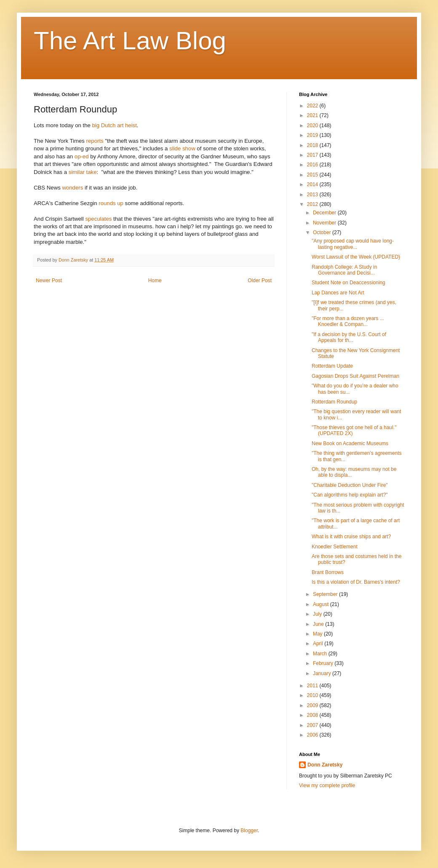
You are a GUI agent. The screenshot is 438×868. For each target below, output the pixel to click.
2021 (313, 115)
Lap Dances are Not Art (338, 293)
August (322, 604)
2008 (313, 715)
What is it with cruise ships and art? (351, 537)
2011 (313, 686)
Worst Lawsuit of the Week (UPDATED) (356, 257)
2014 (313, 184)
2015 (313, 175)
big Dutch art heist (115, 125)
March (321, 654)
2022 (313, 106)
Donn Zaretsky (325, 765)
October (323, 232)
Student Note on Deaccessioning (349, 283)
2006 (313, 735)
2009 (313, 705)
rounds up (111, 203)
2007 (313, 725)
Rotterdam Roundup (334, 402)
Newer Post (49, 280)
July (318, 614)
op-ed (82, 156)
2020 (313, 126)
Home (155, 280)
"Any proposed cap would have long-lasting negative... (353, 244)
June (319, 624)
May (318, 634)
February (324, 663)
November (325, 223)
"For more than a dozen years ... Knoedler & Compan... (348, 321)
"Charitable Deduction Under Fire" (350, 485)
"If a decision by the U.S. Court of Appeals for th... (349, 337)
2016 (313, 165)
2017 (313, 155)
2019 (313, 135)
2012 (313, 204)
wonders (72, 188)
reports (95, 141)
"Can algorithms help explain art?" (350, 495)
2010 (313, 695)
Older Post (260, 280)
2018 (313, 145)
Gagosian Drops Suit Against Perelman (355, 376)
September (326, 594)
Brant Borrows (328, 572)
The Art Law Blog (130, 41)
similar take (83, 172)
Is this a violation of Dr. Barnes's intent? (356, 582)
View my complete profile (327, 785)
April (319, 644)
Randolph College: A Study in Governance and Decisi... (344, 270)
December (325, 213)
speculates (98, 219)
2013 (313, 195)
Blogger (249, 831)
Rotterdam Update (332, 366)
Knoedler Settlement (335, 547)
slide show (182, 148)
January (323, 673)
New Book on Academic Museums (350, 443)
